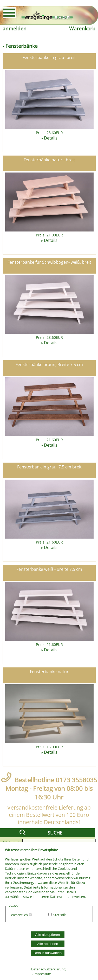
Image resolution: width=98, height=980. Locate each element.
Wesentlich (19, 915)
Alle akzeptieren (48, 935)
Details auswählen (48, 953)
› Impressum (40, 974)
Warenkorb (82, 28)
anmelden (15, 28)
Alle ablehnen (48, 944)
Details (51, 138)
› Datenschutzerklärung (47, 969)
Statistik (60, 915)
